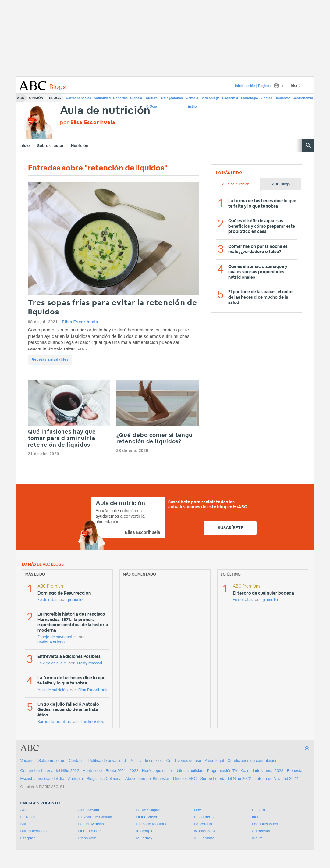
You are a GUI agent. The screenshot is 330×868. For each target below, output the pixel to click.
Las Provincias (91, 824)
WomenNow (205, 831)
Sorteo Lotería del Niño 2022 (225, 779)
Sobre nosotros (52, 761)
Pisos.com (87, 838)
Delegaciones (172, 98)
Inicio (25, 146)
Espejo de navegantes (57, 637)
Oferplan (28, 838)
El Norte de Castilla (95, 817)
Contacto (77, 761)
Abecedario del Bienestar (147, 779)
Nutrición (80, 146)
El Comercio (205, 817)
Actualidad (102, 98)
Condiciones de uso (184, 761)
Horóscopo (92, 771)
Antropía (75, 779)
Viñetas (266, 98)
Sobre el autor (50, 146)
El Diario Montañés (153, 824)
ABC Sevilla (89, 810)
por (88, 122)
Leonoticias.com (266, 824)
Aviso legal (214, 761)
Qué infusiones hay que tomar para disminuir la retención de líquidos (62, 439)
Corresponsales (78, 98)
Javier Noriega (51, 642)
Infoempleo (146, 831)
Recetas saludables (50, 359)
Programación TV (222, 771)
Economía (230, 98)
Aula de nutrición (105, 111)
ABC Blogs (281, 184)
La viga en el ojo (52, 663)
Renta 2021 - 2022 (122, 771)
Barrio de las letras (54, 722)
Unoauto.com (90, 831)
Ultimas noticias (189, 771)
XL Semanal (205, 838)
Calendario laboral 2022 (262, 771)
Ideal (256, 817)
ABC (21, 98)
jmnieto (75, 600)
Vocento (28, 761)
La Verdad (203, 824)
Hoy (198, 810)
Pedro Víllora (93, 722)
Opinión (36, 98)
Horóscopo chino (157, 771)
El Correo (260, 810)
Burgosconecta (34, 831)
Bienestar (282, 98)
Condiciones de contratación (253, 761)
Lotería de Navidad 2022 (276, 779)
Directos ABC (185, 779)
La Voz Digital (148, 810)
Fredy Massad (89, 663)
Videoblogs (211, 98)
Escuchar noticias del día (43, 779)
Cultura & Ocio (152, 99)
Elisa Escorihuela (80, 322)
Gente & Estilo (192, 99)
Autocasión (262, 831)
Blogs (55, 98)
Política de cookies (146, 761)
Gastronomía (303, 98)
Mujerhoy (144, 838)
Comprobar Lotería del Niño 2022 (50, 771)
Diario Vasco (147, 817)
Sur (23, 824)
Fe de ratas (47, 600)
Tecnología (249, 98)
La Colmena (111, 779)
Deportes (120, 98)
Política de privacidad (107, 761)
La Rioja (28, 817)
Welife (257, 838)
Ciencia (136, 98)
